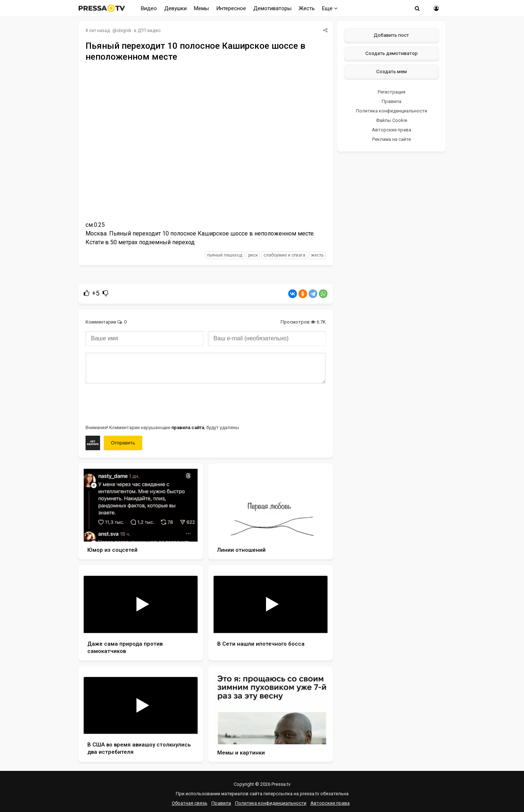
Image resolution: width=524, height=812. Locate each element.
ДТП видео (149, 31)
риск (253, 255)
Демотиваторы (272, 8)
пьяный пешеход (225, 255)
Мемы (201, 8)
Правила (392, 101)
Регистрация (392, 92)
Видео (149, 8)
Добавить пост (391, 35)
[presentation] (141, 403)
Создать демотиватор (392, 53)
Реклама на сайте (392, 139)
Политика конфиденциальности (392, 111)
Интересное (231, 8)
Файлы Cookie (392, 120)
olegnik (124, 31)
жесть (317, 255)
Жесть (307, 8)
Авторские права (392, 130)
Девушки (175, 8)
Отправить (123, 443)
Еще (330, 8)
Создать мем (392, 71)
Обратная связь (190, 803)
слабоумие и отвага (284, 255)
